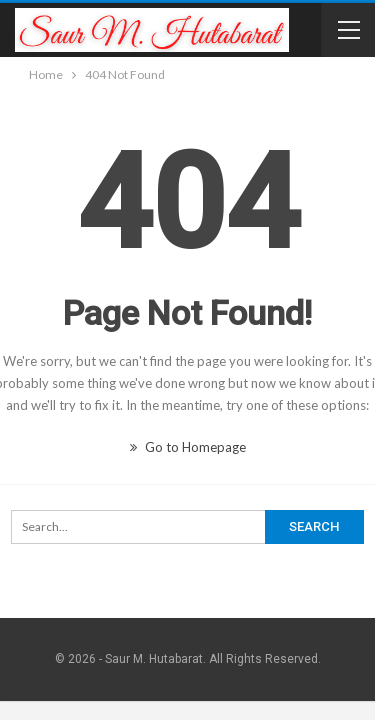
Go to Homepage (188, 447)
